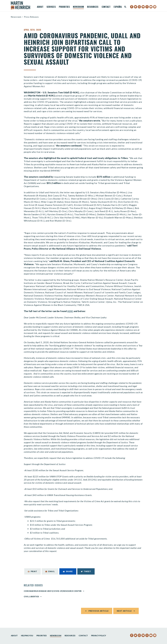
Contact (106, 7)
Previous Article (99, 612)
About (40, 7)
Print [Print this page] (32, 571)
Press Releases (31, 17)
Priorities (64, 7)
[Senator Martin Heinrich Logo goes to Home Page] (22, 5)
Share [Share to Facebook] (68, 571)
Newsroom (78, 7)
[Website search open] (125, 7)
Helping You (27, 636)
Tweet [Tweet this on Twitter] (86, 571)
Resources (93, 7)
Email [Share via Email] (50, 571)
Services (51, 7)
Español (118, 7)
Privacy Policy (99, 636)
